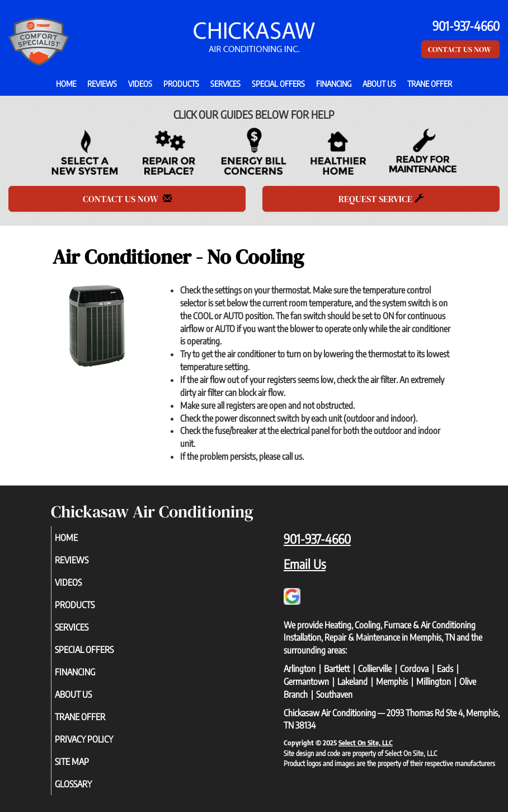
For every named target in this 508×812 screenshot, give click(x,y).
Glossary (87, 784)
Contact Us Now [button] (460, 49)
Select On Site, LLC (366, 743)
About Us (379, 83)
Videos (140, 83)
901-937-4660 (317, 539)
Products (181, 83)
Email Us (305, 564)
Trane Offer (430, 83)
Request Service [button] (381, 199)
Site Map (85, 762)
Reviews (102, 83)
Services (225, 83)
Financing (334, 83)
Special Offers (278, 83)
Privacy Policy (97, 739)
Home (66, 83)
